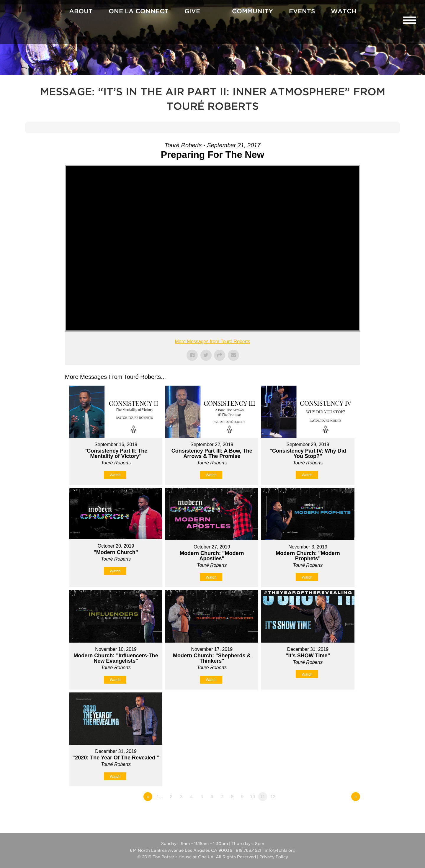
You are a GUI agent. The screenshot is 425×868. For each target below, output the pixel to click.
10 (252, 796)
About (81, 12)
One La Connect (139, 12)
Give (192, 12)
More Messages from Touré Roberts (213, 342)
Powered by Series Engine (338, 813)
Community (252, 12)
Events (302, 12)
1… (160, 796)
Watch (344, 12)
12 (273, 796)
